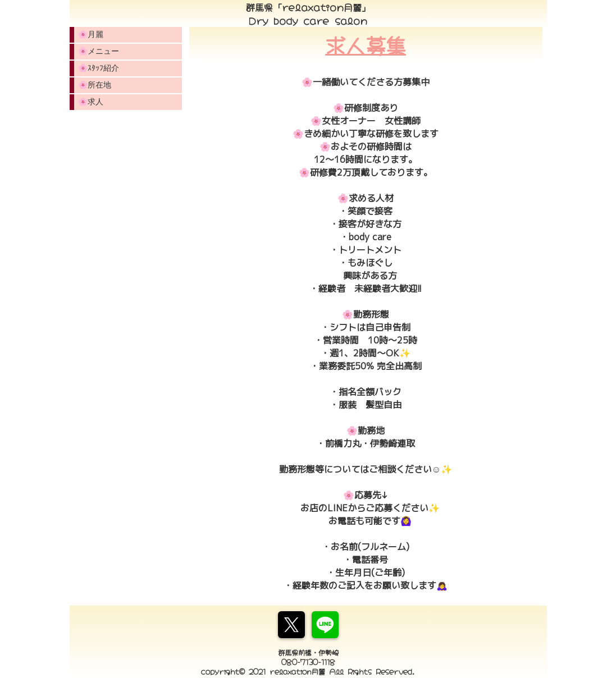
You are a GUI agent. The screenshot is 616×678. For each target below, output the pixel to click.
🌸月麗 (91, 34)
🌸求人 (91, 102)
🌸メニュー (99, 51)
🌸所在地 (95, 85)
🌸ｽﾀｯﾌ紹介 (99, 68)
